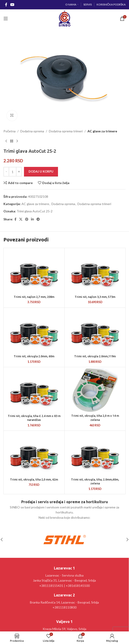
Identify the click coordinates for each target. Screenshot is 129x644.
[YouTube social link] (12, 5)
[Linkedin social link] (32, 219)
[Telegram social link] (38, 219)
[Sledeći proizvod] (17, 141)
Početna (9, 131)
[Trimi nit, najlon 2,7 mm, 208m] (34, 271)
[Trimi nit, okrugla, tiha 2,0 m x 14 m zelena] (95, 390)
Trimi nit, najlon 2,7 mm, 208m (34, 297)
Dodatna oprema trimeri (66, 131)
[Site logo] (64, 18)
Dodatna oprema (32, 131)
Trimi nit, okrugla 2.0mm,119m (95, 356)
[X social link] (21, 219)
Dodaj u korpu (41, 171)
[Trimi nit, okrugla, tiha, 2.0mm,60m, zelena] (95, 454)
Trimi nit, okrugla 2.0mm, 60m (34, 356)
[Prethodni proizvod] (6, 141)
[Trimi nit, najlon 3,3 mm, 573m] (95, 271)
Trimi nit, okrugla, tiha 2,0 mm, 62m (34, 479)
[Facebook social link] (6, 5)
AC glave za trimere (102, 131)
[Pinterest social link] (27, 219)
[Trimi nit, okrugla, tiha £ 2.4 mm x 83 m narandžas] (34, 390)
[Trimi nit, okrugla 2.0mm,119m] (95, 331)
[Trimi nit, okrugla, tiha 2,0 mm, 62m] (34, 454)
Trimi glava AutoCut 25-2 (35, 211)
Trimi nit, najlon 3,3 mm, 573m (95, 297)
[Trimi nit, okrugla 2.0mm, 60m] (34, 331)
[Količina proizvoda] (13, 172)
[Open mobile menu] (6, 19)
